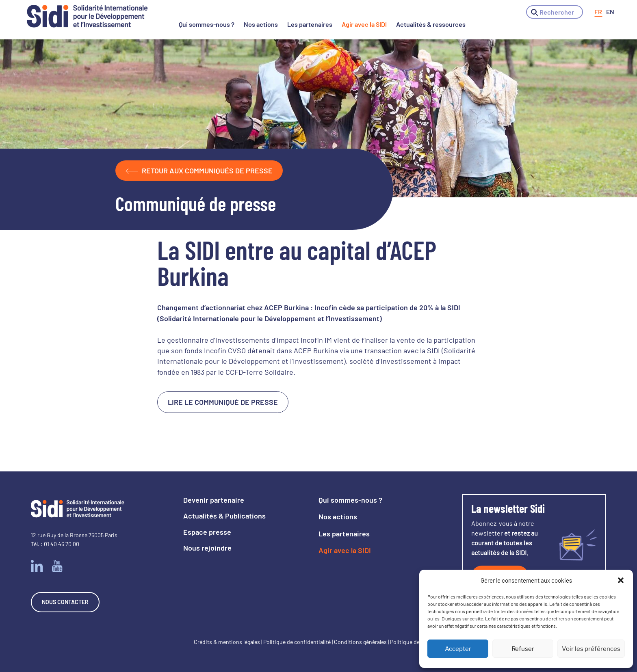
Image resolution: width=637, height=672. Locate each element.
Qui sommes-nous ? (207, 24)
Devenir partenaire (214, 500)
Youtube (57, 566)
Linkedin (37, 566)
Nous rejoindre (207, 548)
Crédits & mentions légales (227, 642)
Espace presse (207, 532)
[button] (621, 580)
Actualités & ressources (431, 24)
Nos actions (261, 24)
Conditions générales (360, 642)
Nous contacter (65, 602)
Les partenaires (310, 24)
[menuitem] (598, 12)
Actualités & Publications (224, 516)
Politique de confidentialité (297, 642)
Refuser (523, 649)
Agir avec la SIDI (364, 24)
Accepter (458, 649)
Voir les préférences (591, 649)
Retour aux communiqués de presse (199, 171)
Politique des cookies (417, 642)
